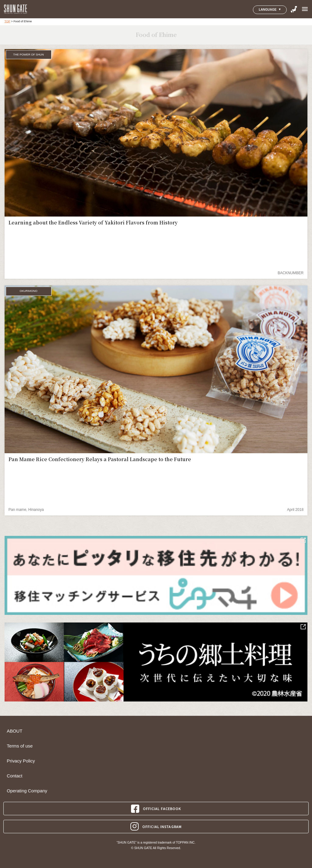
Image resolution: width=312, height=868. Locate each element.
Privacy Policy (21, 761)
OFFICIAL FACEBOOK (156, 809)
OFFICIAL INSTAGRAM (156, 826)
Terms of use (20, 746)
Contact (14, 776)
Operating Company (27, 791)
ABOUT (14, 731)
